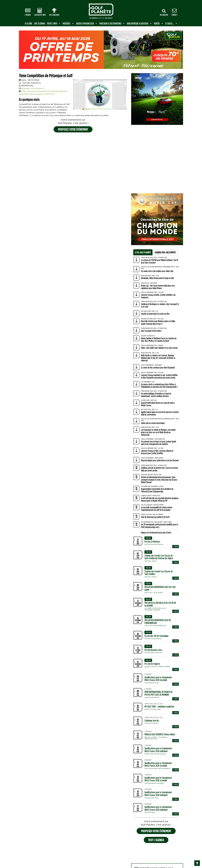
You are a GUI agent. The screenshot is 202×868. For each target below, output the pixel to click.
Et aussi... (171, 23)
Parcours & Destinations (112, 23)
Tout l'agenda (156, 840)
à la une (28, 23)
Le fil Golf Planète (143, 252)
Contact (174, 12)
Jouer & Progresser (87, 23)
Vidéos (159, 23)
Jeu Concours (54, 12)
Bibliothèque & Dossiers (140, 23)
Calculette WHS (40, 12)
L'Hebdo (28, 12)
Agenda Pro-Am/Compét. (165, 252)
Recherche (164, 12)
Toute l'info (54, 23)
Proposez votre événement (73, 129)
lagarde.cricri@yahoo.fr (33, 88)
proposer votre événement (156, 831)
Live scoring (39, 23)
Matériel (68, 23)
